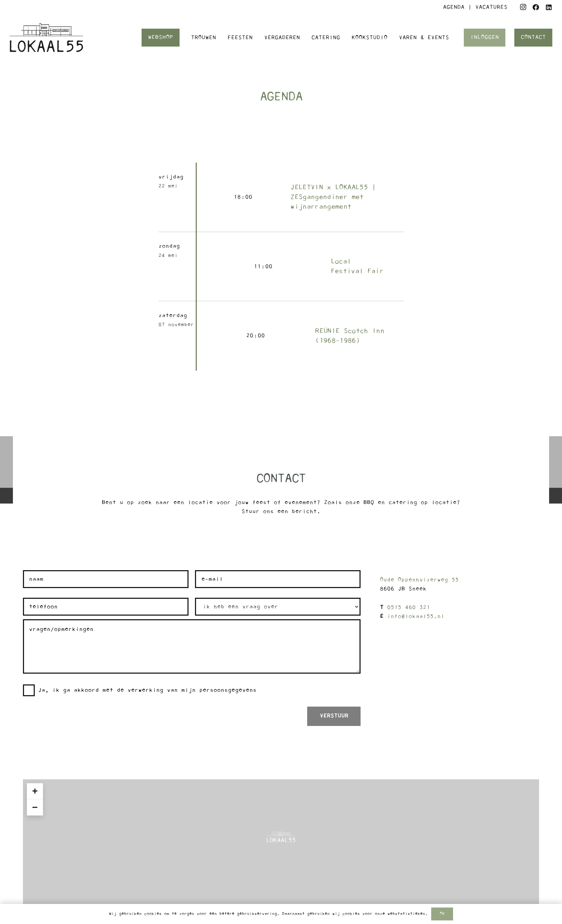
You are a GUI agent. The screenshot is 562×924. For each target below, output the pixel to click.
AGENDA (454, 7)
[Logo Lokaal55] (46, 38)
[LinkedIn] (549, 7)
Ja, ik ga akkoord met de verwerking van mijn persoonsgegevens (147, 690)
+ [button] (35, 791)
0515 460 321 (409, 607)
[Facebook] (536, 7)
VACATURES (491, 7)
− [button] (35, 807)
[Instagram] (523, 7)
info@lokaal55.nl (416, 616)
